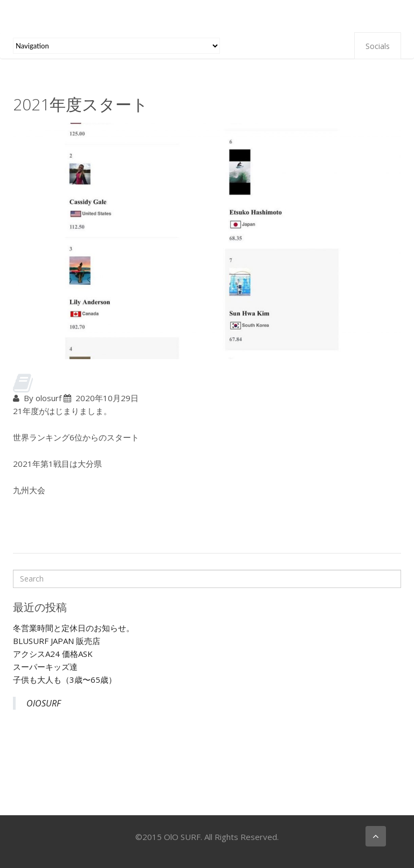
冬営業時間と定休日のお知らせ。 (74, 628)
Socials (378, 46)
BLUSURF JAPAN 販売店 (57, 641)
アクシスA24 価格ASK (53, 654)
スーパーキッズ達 (45, 667)
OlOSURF (44, 703)
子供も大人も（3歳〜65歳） (65, 680)
